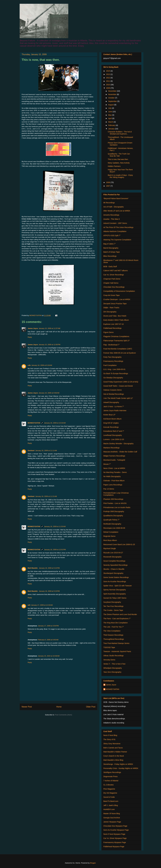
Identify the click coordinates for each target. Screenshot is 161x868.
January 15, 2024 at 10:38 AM (49, 656)
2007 (108, 186)
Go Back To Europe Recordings (116, 373)
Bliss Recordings (110, 256)
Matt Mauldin (33, 568)
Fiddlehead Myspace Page (114, 847)
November (112, 94)
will (29, 605)
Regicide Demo (109, 536)
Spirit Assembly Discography (115, 594)
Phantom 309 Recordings (113, 499)
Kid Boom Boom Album (112, 419)
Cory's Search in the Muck (114, 756)
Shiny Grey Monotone (112, 744)
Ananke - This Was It (112, 219)
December (112, 91)
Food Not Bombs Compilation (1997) (118, 349)
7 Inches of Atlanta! (111, 781)
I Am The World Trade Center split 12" (118, 398)
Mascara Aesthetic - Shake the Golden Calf (120, 452)
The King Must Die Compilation (116, 623)
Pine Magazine (109, 789)
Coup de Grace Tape (112, 295)
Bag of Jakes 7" (110, 244)
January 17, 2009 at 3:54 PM (48, 626)
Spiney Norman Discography (115, 590)
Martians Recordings (111, 448)
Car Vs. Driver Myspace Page (115, 838)
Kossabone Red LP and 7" (114, 431)
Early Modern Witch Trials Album (116, 320)
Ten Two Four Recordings (113, 606)
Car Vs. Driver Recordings (114, 275)
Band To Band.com (111, 801)
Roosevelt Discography (112, 557)
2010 (108, 85)
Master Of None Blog (112, 814)
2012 (108, 78)
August (111, 105)
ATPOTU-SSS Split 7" (112, 236)
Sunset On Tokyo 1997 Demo (115, 598)
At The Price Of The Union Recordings (118, 227)
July (110, 108)
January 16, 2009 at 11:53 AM (55, 526)
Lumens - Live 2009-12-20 (114, 439)
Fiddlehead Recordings (112, 328)
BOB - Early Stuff (110, 267)
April (110, 118)
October (112, 98)
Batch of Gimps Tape (112, 252)
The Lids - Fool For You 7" (114, 627)
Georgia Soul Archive (112, 818)
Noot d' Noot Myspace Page (114, 834)
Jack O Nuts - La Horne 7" (114, 407)
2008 (108, 182)
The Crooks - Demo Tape (113, 610)
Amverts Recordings (111, 215)
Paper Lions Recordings (113, 485)
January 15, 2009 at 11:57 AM (49, 328)
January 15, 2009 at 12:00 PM (49, 345)
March (111, 122)
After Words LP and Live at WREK (117, 211)
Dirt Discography (110, 312)
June (110, 112)
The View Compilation (112, 631)
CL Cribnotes (108, 785)
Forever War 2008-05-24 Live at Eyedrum (120, 353)
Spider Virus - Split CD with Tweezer (118, 586)
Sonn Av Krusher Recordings (115, 582)
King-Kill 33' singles (111, 423)
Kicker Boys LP (109, 415)
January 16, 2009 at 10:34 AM (55, 423)
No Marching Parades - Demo (115, 472)
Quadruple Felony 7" (111, 520)
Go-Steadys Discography (113, 378)
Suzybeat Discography (112, 602)
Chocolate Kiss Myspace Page (115, 826)
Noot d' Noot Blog (110, 735)
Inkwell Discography (111, 402)
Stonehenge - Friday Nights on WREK (118, 764)
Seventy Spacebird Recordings (115, 565)
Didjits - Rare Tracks (111, 308)
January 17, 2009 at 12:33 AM (42, 605)
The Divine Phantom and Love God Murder (120, 614)
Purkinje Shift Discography (114, 511)
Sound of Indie (109, 797)
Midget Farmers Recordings (114, 456)
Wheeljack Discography (113, 668)
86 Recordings (109, 203)
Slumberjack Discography (113, 573)
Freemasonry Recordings (113, 361)
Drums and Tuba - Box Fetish (115, 316)
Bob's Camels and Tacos (113, 748)
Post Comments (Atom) (63, 715)
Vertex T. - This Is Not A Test (114, 664)
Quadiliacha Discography (113, 516)
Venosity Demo (109, 660)
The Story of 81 (109, 739)
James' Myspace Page (112, 822)
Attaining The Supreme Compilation (117, 240)
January (112, 129)
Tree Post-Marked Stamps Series (116, 643)
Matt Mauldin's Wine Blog (113, 760)
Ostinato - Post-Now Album (114, 481)
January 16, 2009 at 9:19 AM (42, 365)
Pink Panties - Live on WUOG (115, 503)
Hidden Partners (114, 166)
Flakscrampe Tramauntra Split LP (116, 341)
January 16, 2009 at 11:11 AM (46, 451)
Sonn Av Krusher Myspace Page (116, 830)
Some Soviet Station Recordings (116, 577)
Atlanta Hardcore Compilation (115, 231)
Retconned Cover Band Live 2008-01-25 (119, 544)
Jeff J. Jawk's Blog (111, 805)
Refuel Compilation (111, 532)
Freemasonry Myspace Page (115, 842)
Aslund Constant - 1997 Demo (115, 223)
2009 (108, 88)
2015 (108, 71)
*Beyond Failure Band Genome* (116, 198)
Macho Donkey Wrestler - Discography (118, 444)
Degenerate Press (110, 776)
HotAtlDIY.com (109, 809)
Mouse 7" (107, 464)
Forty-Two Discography (112, 357)
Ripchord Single (110, 548)
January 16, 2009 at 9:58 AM (49, 393)
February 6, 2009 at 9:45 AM (48, 640)
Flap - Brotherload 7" (112, 345)
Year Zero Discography (112, 672)
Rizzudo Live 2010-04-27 (113, 553)
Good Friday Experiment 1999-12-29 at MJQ (121, 382)
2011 (108, 81)
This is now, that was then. (118, 159)
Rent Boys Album (110, 540)
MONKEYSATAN (34, 423)
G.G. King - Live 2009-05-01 (114, 369)
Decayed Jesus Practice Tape (115, 304)
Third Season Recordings (113, 635)
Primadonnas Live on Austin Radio (117, 507)
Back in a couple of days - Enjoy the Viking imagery (120, 176)
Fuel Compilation (110, 365)
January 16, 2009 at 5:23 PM (49, 591)
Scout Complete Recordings (114, 561)
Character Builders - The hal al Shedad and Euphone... (120, 133)
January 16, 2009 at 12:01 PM (55, 550)
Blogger (93, 863)
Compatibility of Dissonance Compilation (119, 291)
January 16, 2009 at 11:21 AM (46, 496)
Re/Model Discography (112, 524)
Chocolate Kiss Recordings (114, 287)
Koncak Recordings (111, 427)
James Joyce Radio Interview (115, 411)
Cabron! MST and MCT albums (116, 271)
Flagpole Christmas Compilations (116, 336)
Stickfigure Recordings (112, 772)
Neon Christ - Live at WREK (114, 468)
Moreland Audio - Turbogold (114, 460)
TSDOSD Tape (109, 647)
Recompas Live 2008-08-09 (114, 528)
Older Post (91, 707)
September (113, 101)
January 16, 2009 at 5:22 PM (49, 568)
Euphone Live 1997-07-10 (114, 324)
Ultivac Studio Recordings (113, 656)
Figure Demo (108, 332)
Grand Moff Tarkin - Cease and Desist (118, 386)
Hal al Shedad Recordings (114, 394)
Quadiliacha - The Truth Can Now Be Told (119, 155)
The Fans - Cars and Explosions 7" (117, 619)
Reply (30, 337)
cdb (29, 365)
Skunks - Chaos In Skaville (114, 569)
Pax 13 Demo (109, 489)
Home (59, 707)
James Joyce (33, 328)
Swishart (31, 451)
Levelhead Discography (113, 435)
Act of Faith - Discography (114, 207)
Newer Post (27, 707)
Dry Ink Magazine (110, 793)
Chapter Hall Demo (111, 283)
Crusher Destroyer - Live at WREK (117, 299)
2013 (108, 74)
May (110, 115)
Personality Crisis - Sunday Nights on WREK (121, 768)
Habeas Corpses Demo (113, 390)
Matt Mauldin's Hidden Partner (115, 752)
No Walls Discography (112, 476)
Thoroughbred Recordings (114, 639)
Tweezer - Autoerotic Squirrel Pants (117, 651)
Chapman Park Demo (112, 279)
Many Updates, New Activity (119, 163)
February (112, 125)
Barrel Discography (111, 248)
